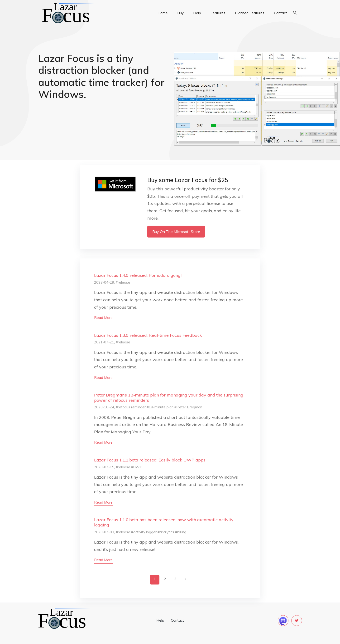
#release (123, 282)
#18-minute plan (160, 407)
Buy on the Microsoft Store (176, 232)
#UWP (137, 467)
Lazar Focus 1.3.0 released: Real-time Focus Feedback (148, 335)
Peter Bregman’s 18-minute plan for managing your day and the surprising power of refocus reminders (169, 398)
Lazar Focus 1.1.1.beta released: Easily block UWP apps (150, 460)
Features (218, 13)
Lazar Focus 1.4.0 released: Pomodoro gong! (138, 275)
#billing (181, 532)
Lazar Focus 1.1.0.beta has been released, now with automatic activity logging (164, 522)
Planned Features (250, 13)
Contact (280, 13)
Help (197, 13)
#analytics (166, 532)
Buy (180, 13)
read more (103, 318)
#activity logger (144, 532)
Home (163, 13)
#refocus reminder (131, 407)
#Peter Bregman (188, 407)
